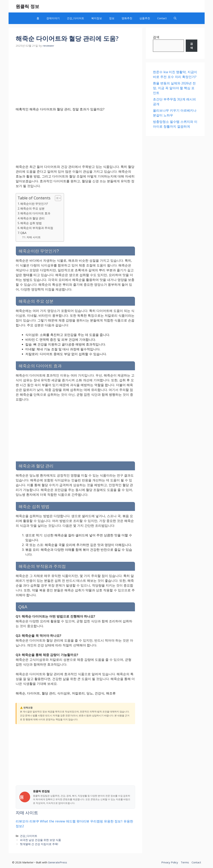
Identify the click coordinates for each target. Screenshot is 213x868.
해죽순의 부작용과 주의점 (37, 228)
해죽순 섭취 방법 (31, 223)
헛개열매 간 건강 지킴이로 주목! (39, 844)
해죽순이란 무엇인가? (34, 204)
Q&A (23, 233)
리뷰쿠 (34, 821)
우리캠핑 (97, 821)
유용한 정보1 (113, 821)
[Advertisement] (75, 75)
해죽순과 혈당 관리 (32, 218)
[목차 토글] (56, 198)
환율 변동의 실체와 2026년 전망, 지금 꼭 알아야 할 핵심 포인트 (174, 88)
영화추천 (127, 18)
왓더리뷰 (83, 821)
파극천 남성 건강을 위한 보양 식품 (40, 840)
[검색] (192, 46)
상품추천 (145, 18)
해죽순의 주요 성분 (32, 208)
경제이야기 (53, 18)
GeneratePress (57, 862)
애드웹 (71, 821)
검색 (156, 37)
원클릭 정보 (27, 6)
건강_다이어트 (75, 18)
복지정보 (97, 18)
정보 (112, 18)
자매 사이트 (34, 237)
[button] (175, 18)
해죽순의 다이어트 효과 (35, 213)
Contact (162, 18)
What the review (52, 821)
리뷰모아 (22, 821)
